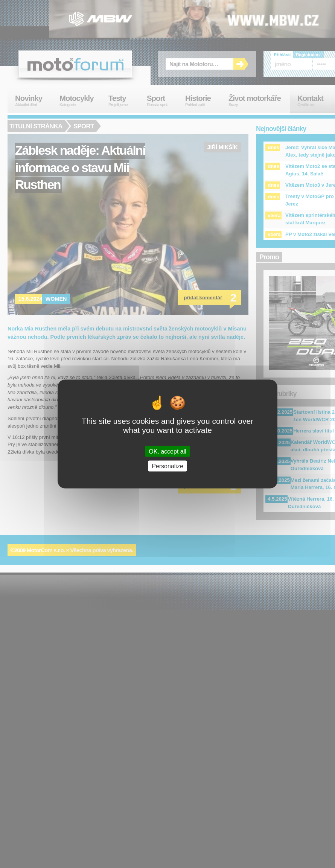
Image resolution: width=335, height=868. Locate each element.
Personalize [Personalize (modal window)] (167, 466)
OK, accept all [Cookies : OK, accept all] (167, 451)
